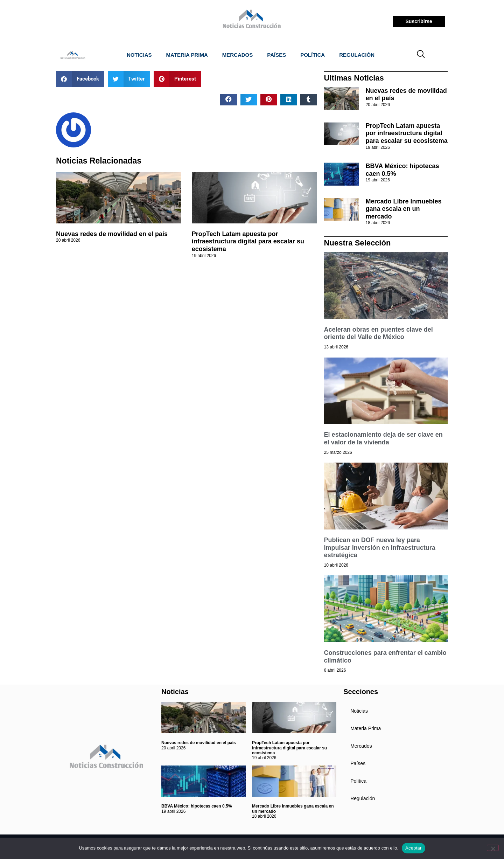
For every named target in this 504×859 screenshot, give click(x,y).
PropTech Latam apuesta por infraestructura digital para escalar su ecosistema (248, 241)
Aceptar (414, 848)
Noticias (139, 55)
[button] (80, 79)
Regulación (357, 55)
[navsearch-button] (421, 55)
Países (276, 55)
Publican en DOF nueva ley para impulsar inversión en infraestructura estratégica (380, 548)
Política (313, 55)
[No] (493, 848)
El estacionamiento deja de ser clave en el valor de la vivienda (383, 438)
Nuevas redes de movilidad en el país (112, 234)
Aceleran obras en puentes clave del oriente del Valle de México (379, 333)
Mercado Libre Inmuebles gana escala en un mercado (404, 209)
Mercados (238, 55)
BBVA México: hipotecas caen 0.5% (197, 806)
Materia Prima (187, 55)
